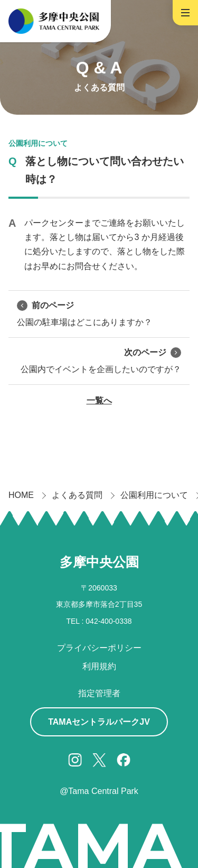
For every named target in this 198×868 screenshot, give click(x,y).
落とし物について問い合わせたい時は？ (105, 170)
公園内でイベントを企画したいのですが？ (101, 360)
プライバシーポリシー (99, 648)
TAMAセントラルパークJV (99, 722)
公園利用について (38, 143)
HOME (21, 495)
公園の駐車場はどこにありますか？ (84, 313)
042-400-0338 (109, 621)
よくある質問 (77, 495)
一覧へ (99, 400)
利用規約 (99, 666)
